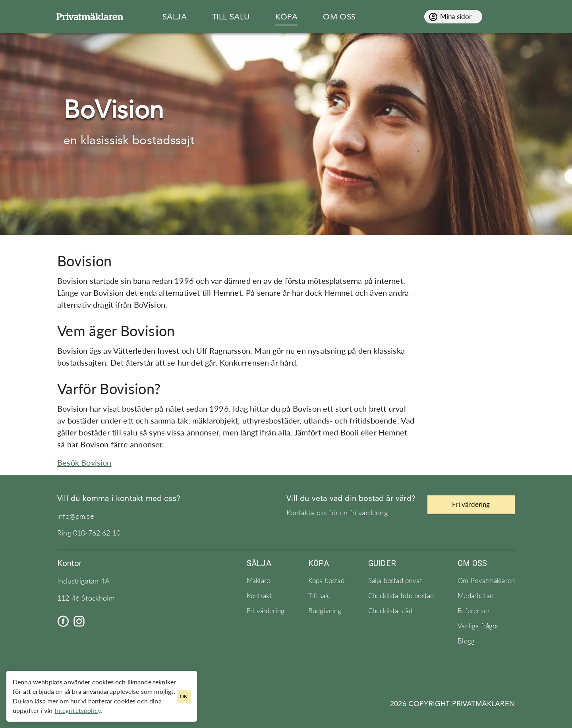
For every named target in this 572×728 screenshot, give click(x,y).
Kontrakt (259, 596)
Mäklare (258, 581)
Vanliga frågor (478, 626)
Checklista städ (390, 611)
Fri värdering (266, 611)
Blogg (466, 641)
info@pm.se (75, 516)
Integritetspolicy (77, 710)
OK (184, 696)
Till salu (319, 596)
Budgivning (325, 611)
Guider (382, 563)
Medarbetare (477, 596)
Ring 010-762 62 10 (89, 533)
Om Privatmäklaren (486, 581)
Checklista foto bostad (401, 596)
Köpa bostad (326, 581)
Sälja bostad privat (395, 581)
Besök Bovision (84, 462)
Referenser (474, 611)
